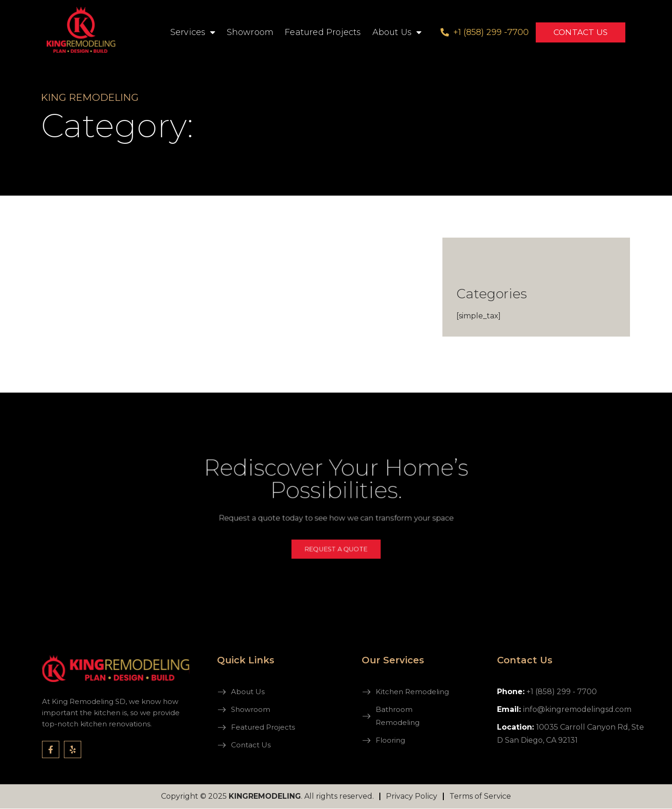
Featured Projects (323, 32)
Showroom (250, 32)
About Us (397, 32)
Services (193, 32)
